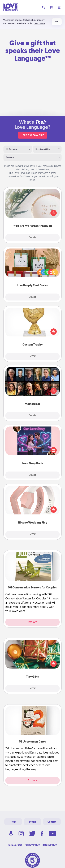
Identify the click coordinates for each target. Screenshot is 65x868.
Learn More (39, 23)
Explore (33, 622)
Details (32, 238)
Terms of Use (15, 845)
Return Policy (50, 845)
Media (33, 822)
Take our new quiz (33, 135)
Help (13, 822)
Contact (52, 822)
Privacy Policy (32, 845)
